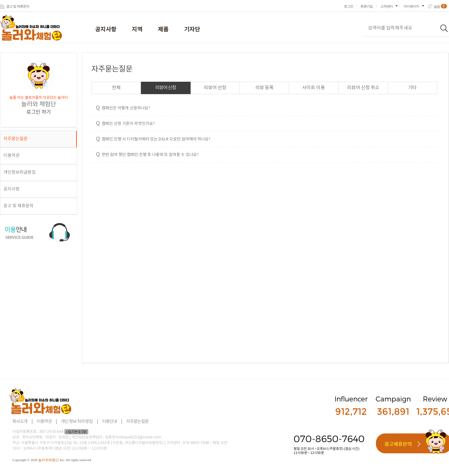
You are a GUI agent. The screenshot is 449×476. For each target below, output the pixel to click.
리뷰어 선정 (215, 88)
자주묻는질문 (16, 139)
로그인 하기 (39, 112)
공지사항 (106, 30)
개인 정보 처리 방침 (77, 422)
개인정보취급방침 (20, 172)
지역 (137, 30)
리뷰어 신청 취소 (363, 88)
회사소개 (20, 422)
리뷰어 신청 (166, 88)
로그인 (349, 6)
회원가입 (367, 6)
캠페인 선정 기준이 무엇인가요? (125, 123)
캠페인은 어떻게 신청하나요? (123, 108)
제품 (163, 30)
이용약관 (12, 156)
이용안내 (109, 422)
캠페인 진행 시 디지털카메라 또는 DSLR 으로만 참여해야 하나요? (153, 139)
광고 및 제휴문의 (18, 6)
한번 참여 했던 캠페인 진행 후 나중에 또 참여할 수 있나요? (147, 154)
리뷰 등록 (264, 88)
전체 (116, 88)
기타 (412, 88)
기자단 (192, 30)
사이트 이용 (314, 88)
